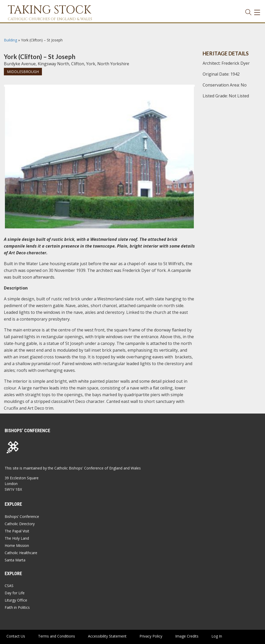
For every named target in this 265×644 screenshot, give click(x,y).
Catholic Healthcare (21, 553)
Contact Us (16, 636)
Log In (217, 636)
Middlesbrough (23, 72)
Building (10, 40)
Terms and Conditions (57, 636)
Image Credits (187, 636)
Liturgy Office (16, 600)
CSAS (9, 586)
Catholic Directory (20, 524)
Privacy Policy (151, 636)
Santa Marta (15, 560)
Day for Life (15, 593)
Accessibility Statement (107, 636)
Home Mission (17, 545)
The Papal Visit (17, 531)
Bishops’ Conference (22, 516)
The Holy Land (17, 538)
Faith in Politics (17, 607)
